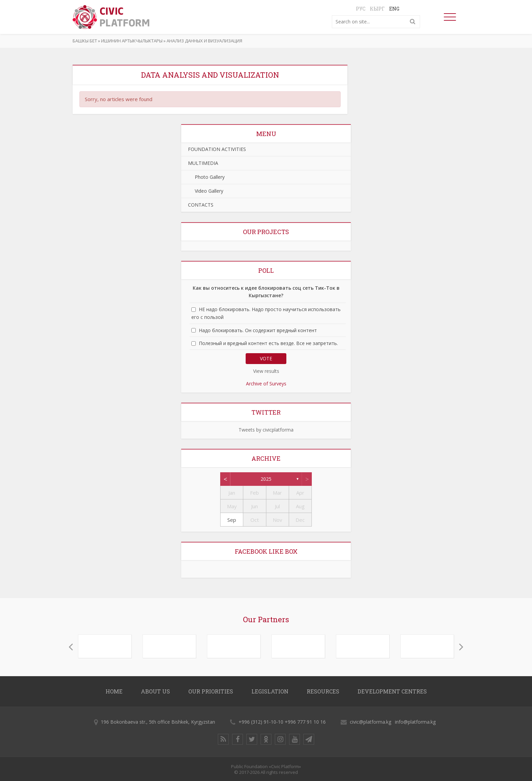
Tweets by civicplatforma (266, 430)
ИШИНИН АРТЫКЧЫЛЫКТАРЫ (132, 41)
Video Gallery (206, 191)
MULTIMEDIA (203, 163)
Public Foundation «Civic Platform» (266, 766)
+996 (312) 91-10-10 (261, 722)
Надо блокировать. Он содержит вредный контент (258, 330)
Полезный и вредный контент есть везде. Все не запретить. (268, 343)
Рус (361, 9)
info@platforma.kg (415, 722)
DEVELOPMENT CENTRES (392, 691)
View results (266, 371)
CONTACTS (201, 205)
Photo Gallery (206, 177)
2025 (266, 479)
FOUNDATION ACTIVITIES (217, 149)
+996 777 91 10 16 (305, 722)
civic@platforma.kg (370, 722)
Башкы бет (85, 41)
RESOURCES (323, 691)
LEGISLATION (270, 691)
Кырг (377, 9)
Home (114, 691)
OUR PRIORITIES (211, 691)
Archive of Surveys (266, 384)
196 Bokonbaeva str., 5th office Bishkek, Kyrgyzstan (158, 722)
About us (155, 691)
